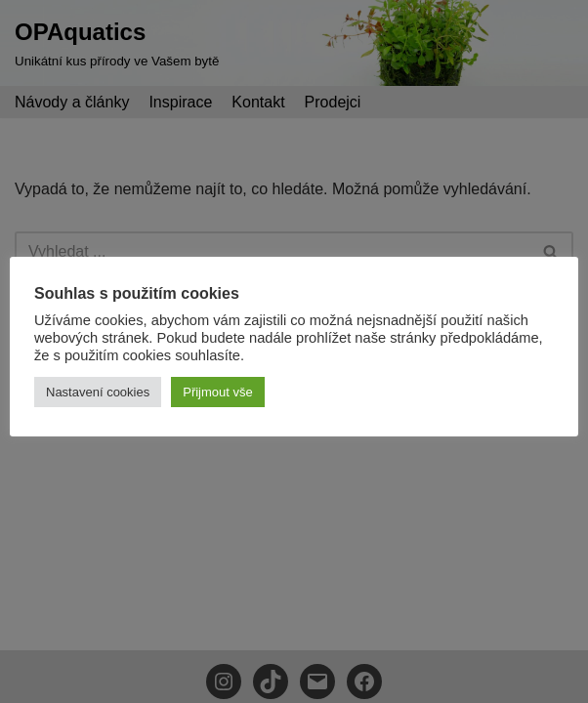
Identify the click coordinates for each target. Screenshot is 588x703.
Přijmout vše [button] (218, 392)
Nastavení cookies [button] (98, 392)
